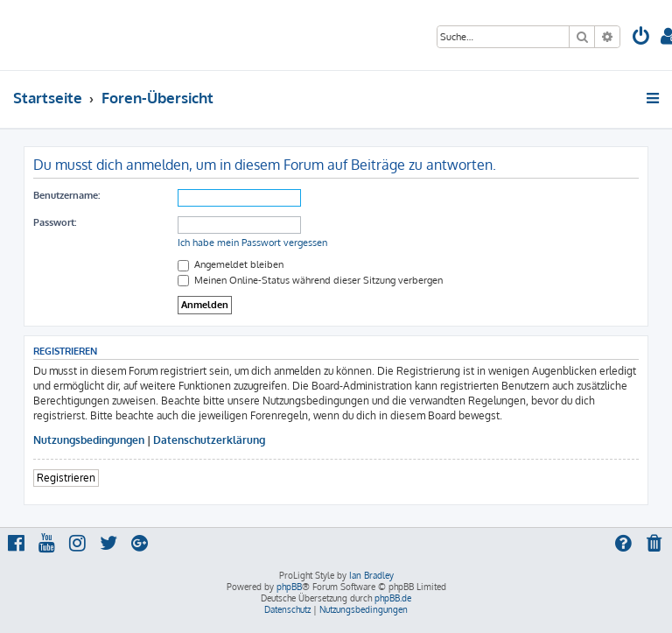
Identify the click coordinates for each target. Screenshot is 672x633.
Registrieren (66, 478)
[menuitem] (641, 38)
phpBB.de (393, 598)
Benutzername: (66, 195)
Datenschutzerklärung (209, 440)
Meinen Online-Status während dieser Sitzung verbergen (310, 280)
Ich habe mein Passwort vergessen (252, 243)
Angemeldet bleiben (231, 264)
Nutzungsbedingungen (89, 440)
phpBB (289, 587)
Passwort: (55, 222)
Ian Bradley (371, 575)
